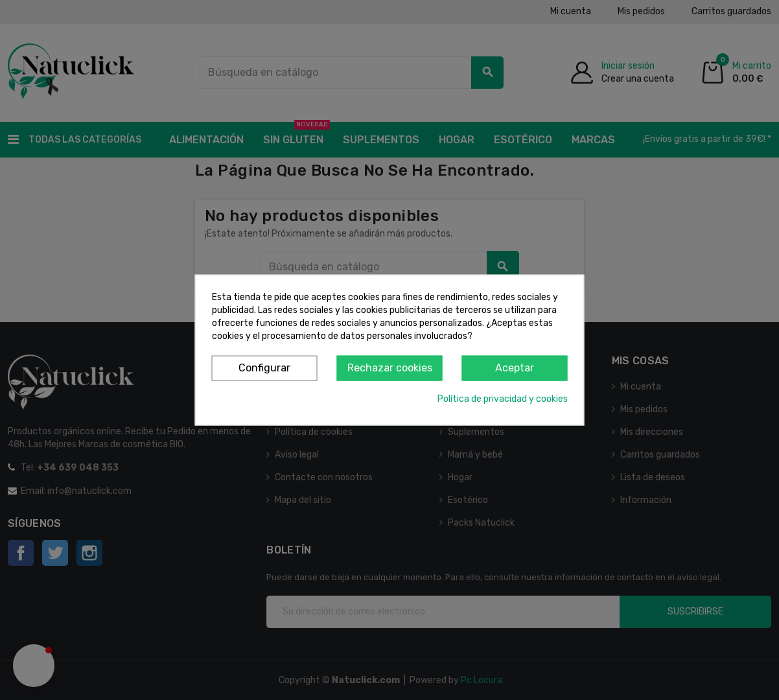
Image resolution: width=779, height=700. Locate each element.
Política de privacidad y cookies (503, 398)
